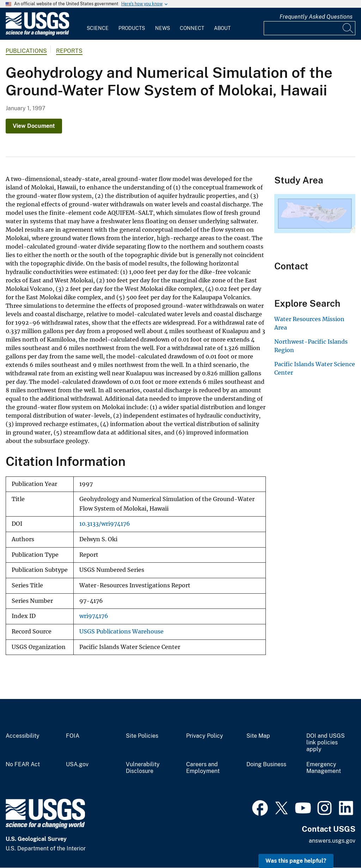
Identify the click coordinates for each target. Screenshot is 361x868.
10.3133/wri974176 (105, 524)
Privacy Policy (205, 736)
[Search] (348, 28)
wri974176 (94, 616)
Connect (192, 28)
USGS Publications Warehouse (121, 632)
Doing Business (266, 764)
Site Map (258, 736)
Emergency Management (324, 768)
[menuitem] (98, 24)
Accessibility (23, 736)
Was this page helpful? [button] (296, 861)
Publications (26, 51)
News (163, 28)
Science (98, 28)
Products (132, 28)
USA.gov (77, 764)
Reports (69, 51)
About (222, 28)
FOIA (73, 736)
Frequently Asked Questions (316, 17)
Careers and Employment (203, 768)
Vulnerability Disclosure (143, 768)
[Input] (310, 28)
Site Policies (142, 736)
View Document (34, 126)
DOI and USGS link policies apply (326, 743)
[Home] (37, 34)
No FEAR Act (23, 764)
